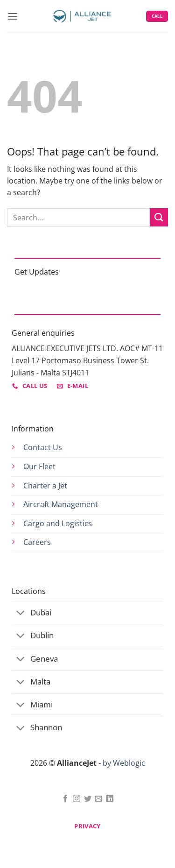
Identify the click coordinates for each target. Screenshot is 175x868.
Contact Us (43, 447)
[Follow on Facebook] (65, 799)
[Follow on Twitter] (88, 799)
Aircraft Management (61, 504)
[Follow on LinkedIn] (110, 799)
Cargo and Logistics (58, 523)
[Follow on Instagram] (77, 799)
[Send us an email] (98, 799)
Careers (37, 542)
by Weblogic (124, 763)
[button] (13, 17)
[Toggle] (21, 614)
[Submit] (159, 217)
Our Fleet (39, 466)
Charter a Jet (45, 486)
